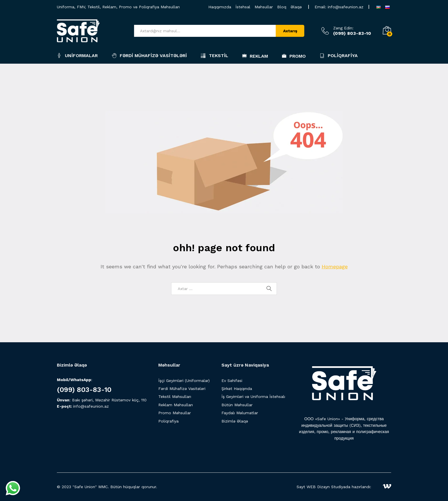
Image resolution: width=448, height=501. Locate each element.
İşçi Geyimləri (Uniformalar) (184, 381)
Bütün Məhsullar (237, 405)
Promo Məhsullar (175, 413)
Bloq (282, 7)
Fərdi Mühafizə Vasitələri (149, 56)
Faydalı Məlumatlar (240, 413)
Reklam (255, 56)
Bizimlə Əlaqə (235, 421)
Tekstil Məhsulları (175, 397)
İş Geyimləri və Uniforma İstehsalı (253, 397)
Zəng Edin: (343, 28)
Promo (294, 56)
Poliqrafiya (339, 56)
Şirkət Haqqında (237, 389)
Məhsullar (264, 7)
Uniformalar (77, 56)
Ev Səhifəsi (232, 381)
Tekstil (215, 56)
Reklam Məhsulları (176, 405)
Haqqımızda (220, 7)
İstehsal (243, 7)
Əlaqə (296, 7)
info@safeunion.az (346, 7)
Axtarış (290, 31)
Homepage (335, 266)
